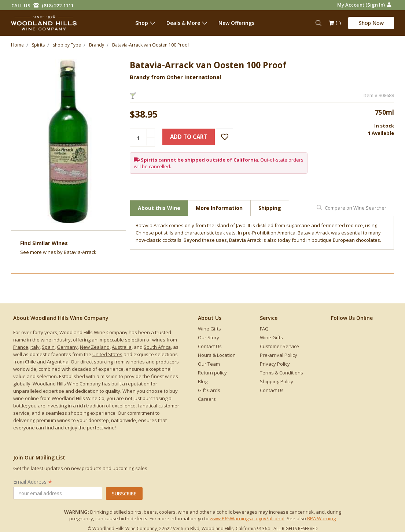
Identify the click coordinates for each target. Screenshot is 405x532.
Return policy (212, 373)
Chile (30, 362)
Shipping (270, 208)
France (21, 347)
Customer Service (279, 346)
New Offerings (236, 23)
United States (107, 354)
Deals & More (187, 23)
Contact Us (210, 346)
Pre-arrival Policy (279, 355)
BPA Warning (321, 518)
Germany (67, 347)
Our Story (209, 337)
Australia (122, 347)
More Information (219, 208)
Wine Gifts (209, 329)
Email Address (33, 482)
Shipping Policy (277, 381)
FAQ (264, 329)
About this (159, 208)
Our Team (209, 364)
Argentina (58, 362)
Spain (48, 347)
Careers (207, 399)
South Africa (157, 347)
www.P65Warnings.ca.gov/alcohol (247, 518)
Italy (35, 347)
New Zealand (95, 347)
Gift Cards (209, 390)
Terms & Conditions (281, 373)
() (335, 23)
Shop (145, 23)
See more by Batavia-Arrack (58, 252)
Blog (203, 381)
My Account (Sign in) (364, 5)
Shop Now (371, 23)
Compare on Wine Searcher (356, 208)
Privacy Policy (275, 364)
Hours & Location (217, 355)
